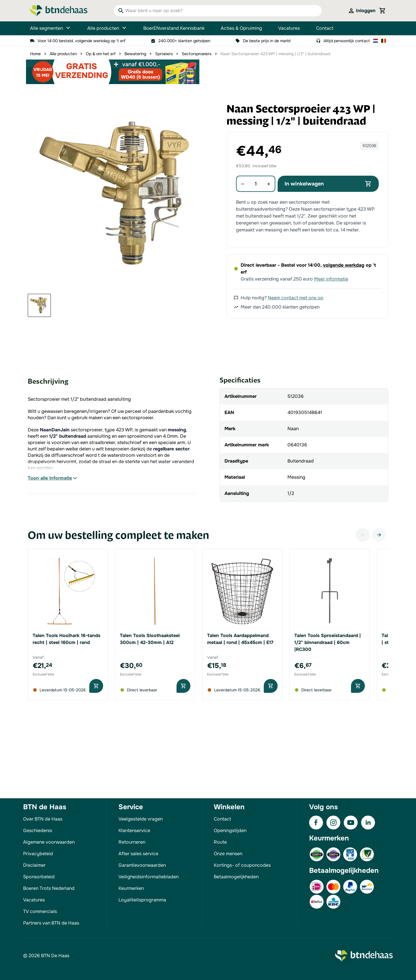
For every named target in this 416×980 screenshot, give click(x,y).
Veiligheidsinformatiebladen (148, 877)
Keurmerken (131, 888)
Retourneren (132, 842)
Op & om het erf (101, 54)
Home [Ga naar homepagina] (35, 54)
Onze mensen (228, 854)
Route (220, 842)
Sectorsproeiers (197, 54)
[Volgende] (379, 535)
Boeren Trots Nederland (49, 888)
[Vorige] (363, 535)
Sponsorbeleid (39, 877)
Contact (325, 28)
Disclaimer (34, 865)
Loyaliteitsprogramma (142, 900)
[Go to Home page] (59, 11)
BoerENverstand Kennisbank (174, 28)
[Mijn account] (362, 11)
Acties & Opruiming (241, 28)
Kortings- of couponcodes (242, 865)
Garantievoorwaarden (142, 865)
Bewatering (135, 54)
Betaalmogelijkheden (236, 877)
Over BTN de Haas (43, 819)
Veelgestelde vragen (141, 819)
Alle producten (107, 28)
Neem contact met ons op (296, 298)
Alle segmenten (51, 28)
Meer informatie (331, 279)
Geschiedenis (38, 830)
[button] (121, 196)
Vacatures (289, 28)
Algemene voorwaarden (49, 842)
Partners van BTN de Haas (51, 923)
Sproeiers (164, 54)
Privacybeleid (38, 854)
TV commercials (40, 911)
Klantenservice (134, 830)
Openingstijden (230, 830)
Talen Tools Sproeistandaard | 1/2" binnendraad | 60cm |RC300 (328, 642)
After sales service (138, 854)
